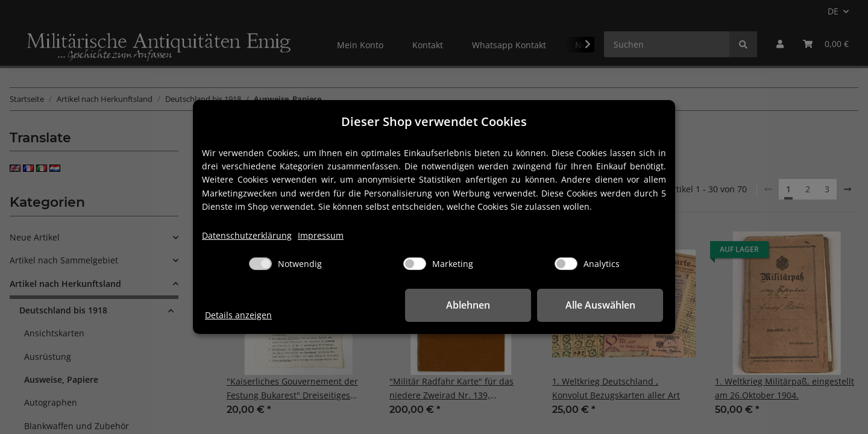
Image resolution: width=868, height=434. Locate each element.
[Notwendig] (260, 264)
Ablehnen (476, 305)
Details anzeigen (238, 315)
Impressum (321, 235)
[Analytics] (566, 264)
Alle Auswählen (603, 305)
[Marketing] (415, 264)
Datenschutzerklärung (247, 235)
